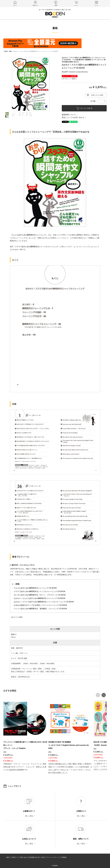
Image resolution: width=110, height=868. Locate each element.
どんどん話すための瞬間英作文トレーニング (29, 235)
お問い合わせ (24, 857)
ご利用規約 (63, 857)
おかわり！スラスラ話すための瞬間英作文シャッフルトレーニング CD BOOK (44, 602)
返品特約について (69, 115)
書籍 (10, 51)
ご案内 (7, 857)
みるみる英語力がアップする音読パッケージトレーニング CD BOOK (40, 605)
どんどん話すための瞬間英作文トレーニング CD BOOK (35, 588)
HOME (6, 51)
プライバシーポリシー (52, 857)
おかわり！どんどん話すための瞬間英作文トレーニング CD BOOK (40, 598)
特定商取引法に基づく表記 (37, 857)
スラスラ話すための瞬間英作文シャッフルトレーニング (37, 247)
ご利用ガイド (15, 857)
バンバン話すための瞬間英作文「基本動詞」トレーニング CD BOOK (40, 609)
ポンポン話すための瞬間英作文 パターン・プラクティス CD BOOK (40, 595)
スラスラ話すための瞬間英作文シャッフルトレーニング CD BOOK (40, 591)
